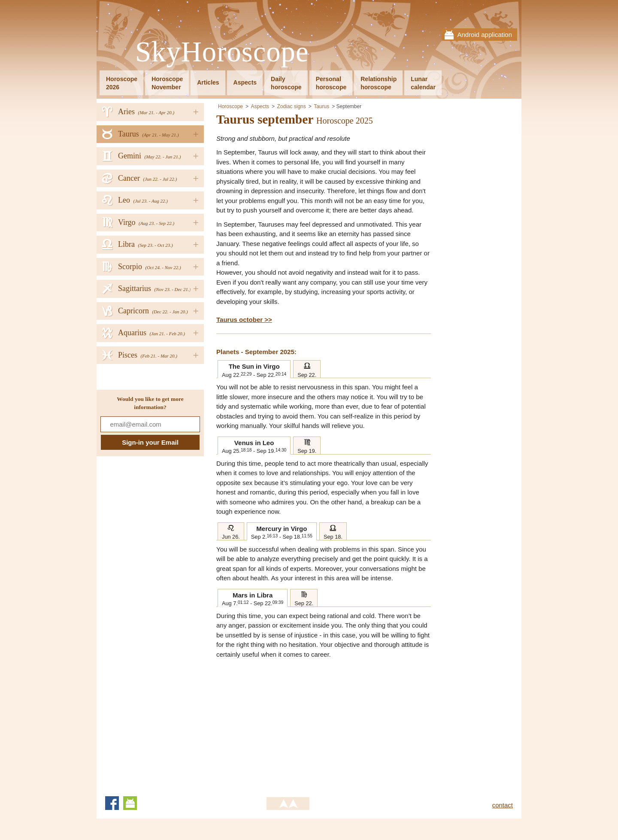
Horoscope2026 (122, 83)
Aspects (245, 82)
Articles (208, 82)
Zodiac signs (291, 106)
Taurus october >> (244, 320)
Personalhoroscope (331, 83)
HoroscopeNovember (167, 83)
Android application (485, 35)
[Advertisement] (288, 724)
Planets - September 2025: (256, 352)
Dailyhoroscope (286, 83)
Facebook (112, 803)
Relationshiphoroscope (379, 83)
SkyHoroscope (222, 52)
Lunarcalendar (423, 83)
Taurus (321, 106)
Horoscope (230, 106)
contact (503, 805)
